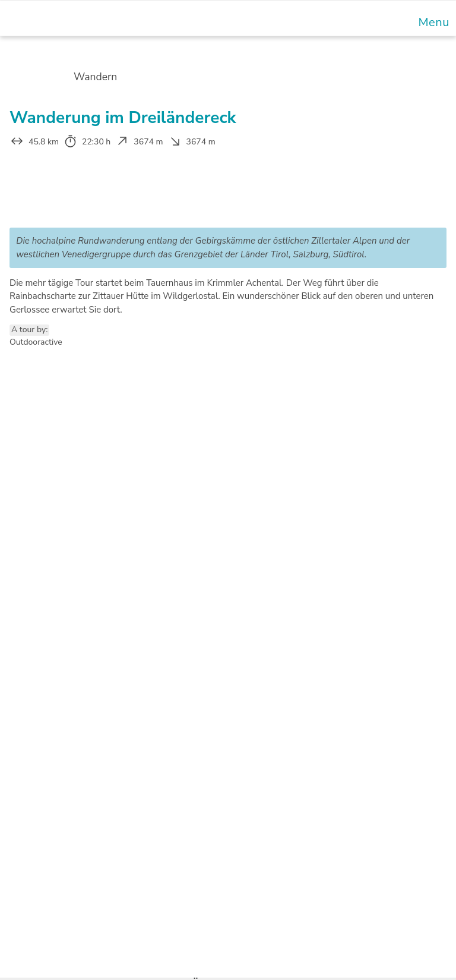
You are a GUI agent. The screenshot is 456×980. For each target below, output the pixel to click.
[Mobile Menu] (432, 22)
